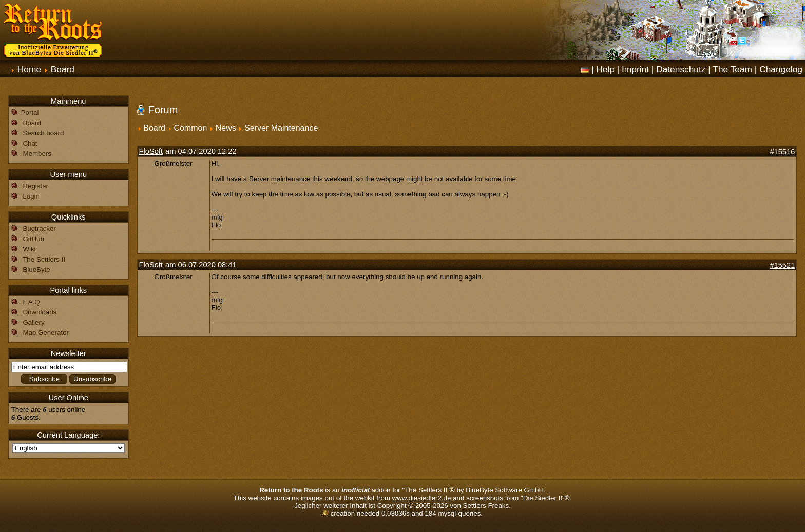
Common (190, 128)
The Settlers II (44, 259)
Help (605, 69)
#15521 (782, 265)
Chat (30, 143)
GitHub (33, 239)
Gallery (33, 322)
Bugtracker (39, 229)
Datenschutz (681, 69)
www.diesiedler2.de (422, 498)
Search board (43, 133)
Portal (30, 113)
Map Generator (46, 333)
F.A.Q (31, 302)
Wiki (29, 249)
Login (31, 196)
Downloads (40, 312)
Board (63, 69)
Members (37, 154)
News (226, 128)
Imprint (635, 69)
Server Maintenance (281, 128)
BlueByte (36, 270)
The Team (732, 69)
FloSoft (151, 151)
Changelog (781, 69)
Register (35, 186)
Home (29, 69)
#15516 (782, 152)
